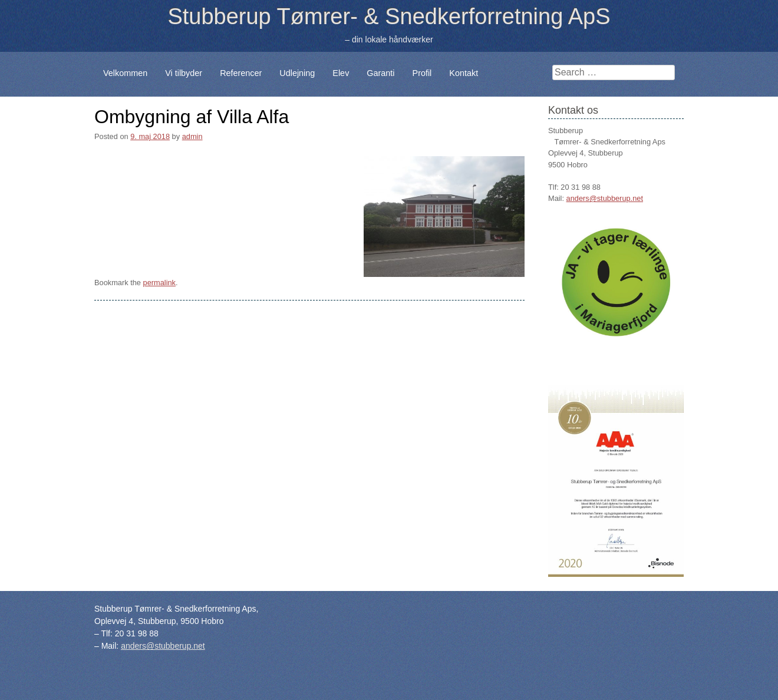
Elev (341, 73)
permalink (159, 283)
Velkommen (125, 73)
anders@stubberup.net (605, 198)
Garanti (380, 73)
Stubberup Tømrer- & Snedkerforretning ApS (389, 16)
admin (192, 136)
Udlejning (297, 73)
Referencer (241, 73)
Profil (422, 73)
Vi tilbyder (184, 73)
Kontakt (464, 73)
